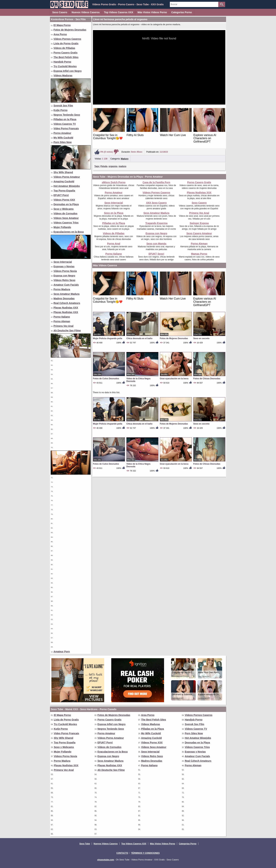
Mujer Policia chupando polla (108, 338)
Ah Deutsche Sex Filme (67, 331)
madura (122, 166)
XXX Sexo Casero (156, 203)
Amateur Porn (62, 652)
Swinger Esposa (199, 223)
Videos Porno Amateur (67, 177)
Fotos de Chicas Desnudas (207, 379)
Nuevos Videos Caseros (86, 12)
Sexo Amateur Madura (66, 294)
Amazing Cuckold (64, 181)
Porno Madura (62, 289)
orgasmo (113, 166)
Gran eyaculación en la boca (174, 379)
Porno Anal (114, 244)
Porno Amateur (62, 133)
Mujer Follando (62, 227)
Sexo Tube (85, 844)
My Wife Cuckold (63, 138)
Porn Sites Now (63, 142)
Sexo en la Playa (114, 213)
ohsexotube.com (106, 860)
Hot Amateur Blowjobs (67, 186)
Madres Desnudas (64, 298)
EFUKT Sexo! (156, 254)
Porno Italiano (62, 317)
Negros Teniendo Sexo (67, 115)
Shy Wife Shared (63, 172)
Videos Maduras (63, 76)
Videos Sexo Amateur (66, 218)
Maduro (125, 159)
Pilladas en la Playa (65, 119)
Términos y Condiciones (145, 853)
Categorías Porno (182, 12)
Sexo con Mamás (156, 244)
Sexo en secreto (201, 338)
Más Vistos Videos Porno (152, 12)
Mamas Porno (199, 254)
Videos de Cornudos (65, 213)
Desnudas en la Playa (66, 204)
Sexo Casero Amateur (199, 233)
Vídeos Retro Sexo (64, 280)
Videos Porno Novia (65, 271)
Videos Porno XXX (64, 200)
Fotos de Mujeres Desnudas (70, 30)
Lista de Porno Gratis (66, 43)
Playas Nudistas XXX (66, 308)
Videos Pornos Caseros (67, 39)
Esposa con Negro (64, 276)
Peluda (104, 166)
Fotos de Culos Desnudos (106, 379)
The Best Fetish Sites (66, 57)
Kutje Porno (60, 110)
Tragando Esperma (156, 223)
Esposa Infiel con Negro (68, 71)
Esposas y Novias (64, 266)
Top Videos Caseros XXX (119, 12)
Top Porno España (64, 191)
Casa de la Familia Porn (156, 182)
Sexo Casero (60, 12)
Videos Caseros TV (65, 124)
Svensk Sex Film (63, 106)
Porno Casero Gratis (65, 53)
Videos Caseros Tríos (66, 223)
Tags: (97, 166)
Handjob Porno (62, 62)
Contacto (122, 853)
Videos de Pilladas (64, 48)
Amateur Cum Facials (66, 285)
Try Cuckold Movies (65, 66)
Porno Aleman (62, 321)
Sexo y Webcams (64, 209)
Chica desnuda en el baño (139, 338)
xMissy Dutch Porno (114, 182)
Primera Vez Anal (63, 326)
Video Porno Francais (66, 128)
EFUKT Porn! (61, 195)
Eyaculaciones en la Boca (69, 232)
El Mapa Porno (62, 25)
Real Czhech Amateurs (67, 303)
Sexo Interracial (63, 262)
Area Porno (60, 34)
